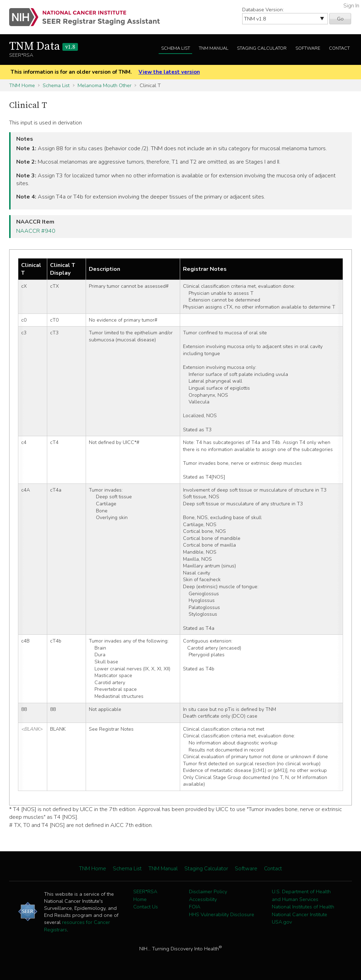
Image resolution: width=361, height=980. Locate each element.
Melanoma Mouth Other (105, 85)
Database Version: (263, 10)
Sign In (351, 6)
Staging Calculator (262, 48)
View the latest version (169, 72)
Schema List (176, 48)
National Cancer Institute (299, 914)
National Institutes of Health (303, 907)
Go (340, 19)
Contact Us (146, 907)
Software (308, 48)
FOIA (195, 907)
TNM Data (44, 47)
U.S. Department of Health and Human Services (301, 895)
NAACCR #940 (36, 231)
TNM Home (22, 85)
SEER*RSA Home (145, 895)
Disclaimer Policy (208, 891)
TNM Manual (214, 48)
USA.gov (282, 922)
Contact (339, 48)
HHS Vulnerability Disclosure (222, 914)
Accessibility (203, 899)
